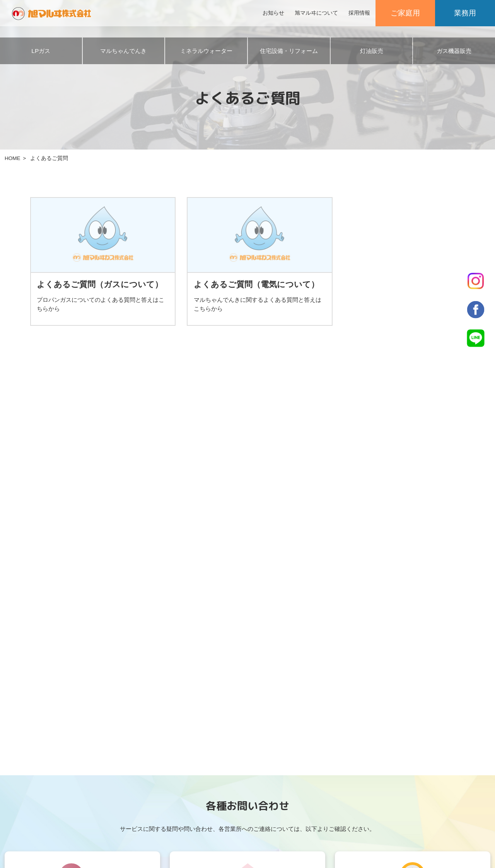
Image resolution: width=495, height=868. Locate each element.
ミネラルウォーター (206, 51)
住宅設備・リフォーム (289, 51)
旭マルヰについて (316, 13)
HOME (13, 158)
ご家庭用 (405, 13)
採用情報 (359, 13)
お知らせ (273, 13)
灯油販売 (372, 51)
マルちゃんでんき (123, 51)
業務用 (465, 13)
